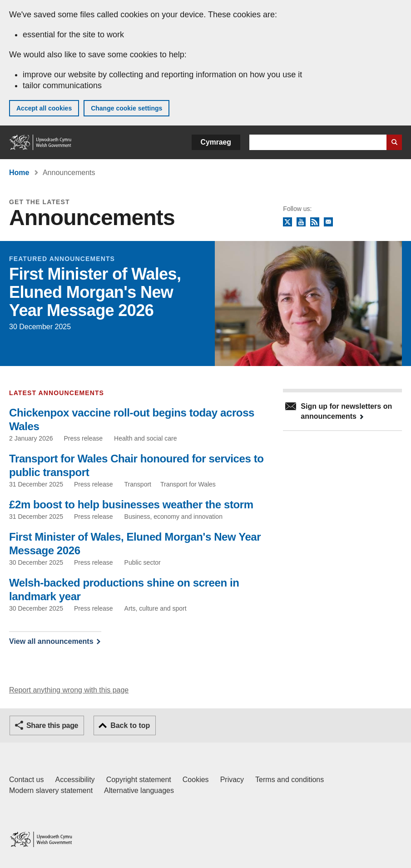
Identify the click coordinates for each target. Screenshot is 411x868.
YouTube (301, 222)
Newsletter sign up (328, 222)
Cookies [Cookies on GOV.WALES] (196, 780)
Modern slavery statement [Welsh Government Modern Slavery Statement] (51, 790)
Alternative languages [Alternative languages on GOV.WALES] (139, 790)
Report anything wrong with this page (69, 690)
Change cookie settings (126, 108)
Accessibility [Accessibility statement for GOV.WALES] (75, 780)
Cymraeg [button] (216, 142)
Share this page (52, 725)
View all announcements (51, 641)
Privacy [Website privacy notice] (232, 780)
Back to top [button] (130, 725)
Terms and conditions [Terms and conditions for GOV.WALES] (290, 780)
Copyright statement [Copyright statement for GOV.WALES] (139, 780)
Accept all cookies (44, 108)
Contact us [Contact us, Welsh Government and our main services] (26, 780)
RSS (315, 222)
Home (19, 173)
